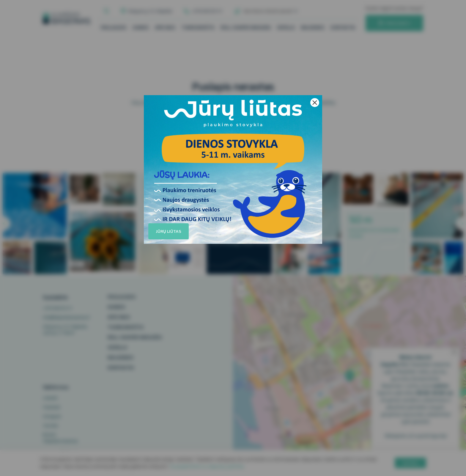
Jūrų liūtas (169, 231)
